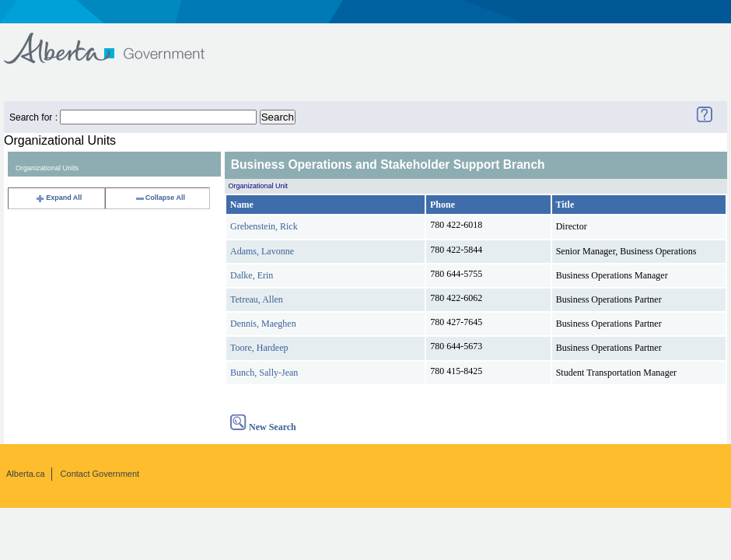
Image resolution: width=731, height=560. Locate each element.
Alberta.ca (26, 474)
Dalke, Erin (252, 275)
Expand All (58, 198)
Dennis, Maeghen (263, 324)
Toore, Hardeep (259, 348)
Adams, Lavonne (262, 251)
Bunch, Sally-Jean (264, 373)
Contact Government (100, 474)
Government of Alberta (117, 41)
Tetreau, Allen (257, 299)
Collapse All (160, 198)
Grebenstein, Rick (264, 226)
